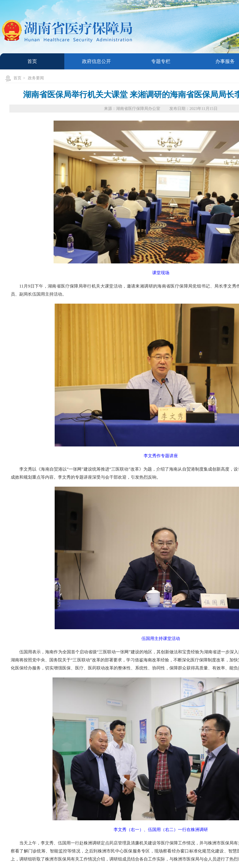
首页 (17, 78)
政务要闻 (36, 78)
